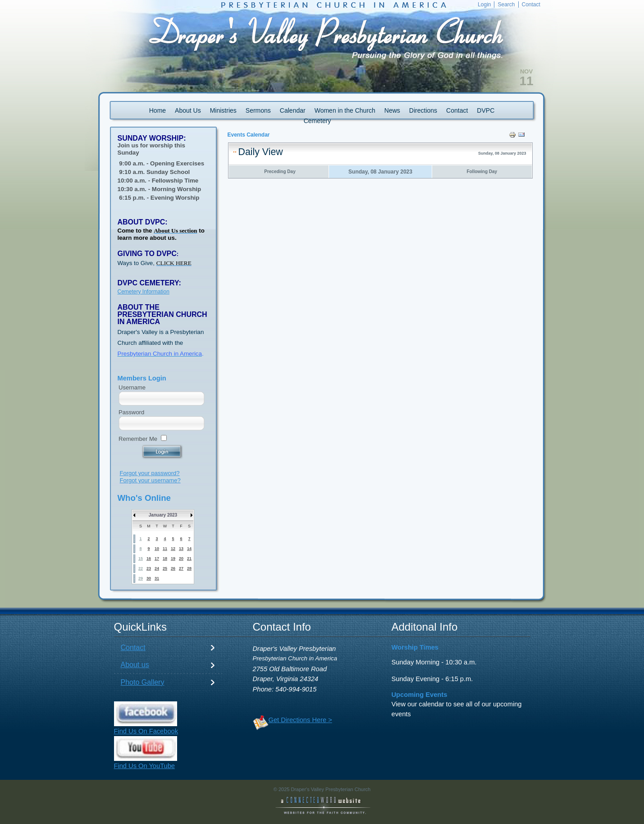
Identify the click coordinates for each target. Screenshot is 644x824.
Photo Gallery (143, 682)
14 (189, 549)
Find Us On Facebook (146, 731)
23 (149, 568)
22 (141, 568)
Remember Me (138, 439)
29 (141, 578)
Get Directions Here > (300, 720)
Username (132, 387)
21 (189, 558)
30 (149, 578)
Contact (133, 648)
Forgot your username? (150, 480)
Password (131, 412)
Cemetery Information (144, 292)
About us (135, 665)
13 (181, 549)
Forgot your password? (150, 473)
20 (181, 558)
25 (165, 568)
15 (141, 558)
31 (157, 578)
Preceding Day (280, 172)
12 (173, 549)
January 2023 (163, 515)
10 (157, 549)
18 (165, 558)
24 (157, 568)
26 (173, 568)
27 (181, 568)
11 (165, 549)
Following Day (482, 172)
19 (173, 558)
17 (157, 558)
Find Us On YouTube (145, 766)
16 (149, 558)
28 (189, 568)
